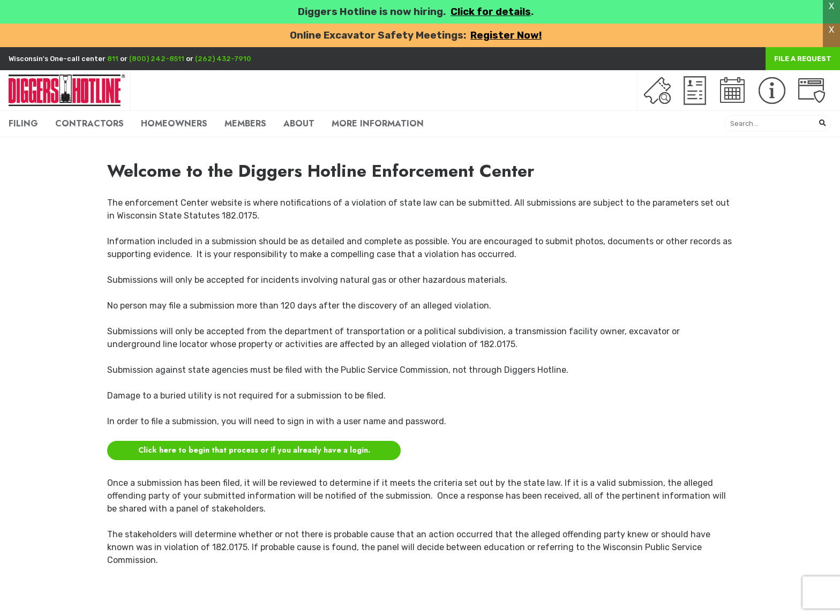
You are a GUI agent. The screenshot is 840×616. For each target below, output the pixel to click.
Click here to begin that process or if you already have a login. (254, 450)
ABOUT (299, 123)
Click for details (491, 12)
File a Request (803, 59)
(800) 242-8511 (157, 59)
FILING (23, 123)
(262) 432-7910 (223, 59)
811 (113, 59)
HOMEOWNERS (174, 123)
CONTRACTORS (89, 123)
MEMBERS (245, 123)
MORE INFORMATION (378, 123)
